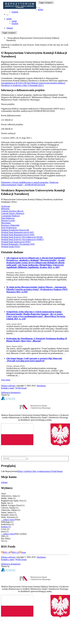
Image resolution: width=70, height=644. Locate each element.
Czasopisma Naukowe (10, 216)
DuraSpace (41, 386)
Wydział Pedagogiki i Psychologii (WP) (18, 244)
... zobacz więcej (8, 520)
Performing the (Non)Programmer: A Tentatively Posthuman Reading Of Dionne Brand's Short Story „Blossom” (37, 340)
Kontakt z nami (8, 388)
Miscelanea (6, 223)
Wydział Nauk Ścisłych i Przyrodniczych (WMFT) (22, 239)
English (15, 12)
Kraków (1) (6, 527)
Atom (22, 552)
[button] (39, 8)
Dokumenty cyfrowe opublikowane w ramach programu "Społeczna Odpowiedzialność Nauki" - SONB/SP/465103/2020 (30, 184)
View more (6, 380)
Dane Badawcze (8, 218)
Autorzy (48, 471)
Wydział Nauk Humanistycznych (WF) (17, 232)
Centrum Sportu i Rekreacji (13, 213)
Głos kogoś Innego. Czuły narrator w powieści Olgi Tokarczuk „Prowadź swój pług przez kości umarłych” (34, 360)
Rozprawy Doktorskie (10, 225)
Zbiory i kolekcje (25, 471)
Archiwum (6, 206)
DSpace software (8, 386)
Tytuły (54, 471)
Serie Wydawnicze (9, 228)
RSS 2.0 (14, 552)
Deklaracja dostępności (11, 392)
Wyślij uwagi (21, 388)
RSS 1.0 (6, 552)
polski (41, 10)
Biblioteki (5, 209)
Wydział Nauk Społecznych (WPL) (16, 242)
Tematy (60, 471)
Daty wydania (38, 471)
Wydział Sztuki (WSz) (11, 247)
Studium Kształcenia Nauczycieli (15, 230)
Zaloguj (4, 482)
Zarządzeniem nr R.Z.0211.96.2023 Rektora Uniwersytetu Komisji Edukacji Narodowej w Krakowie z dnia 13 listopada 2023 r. (33, 84)
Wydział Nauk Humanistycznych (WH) (18, 235)
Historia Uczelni (8, 220)
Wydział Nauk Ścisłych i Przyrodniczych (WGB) (22, 237)
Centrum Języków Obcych (12, 211)
